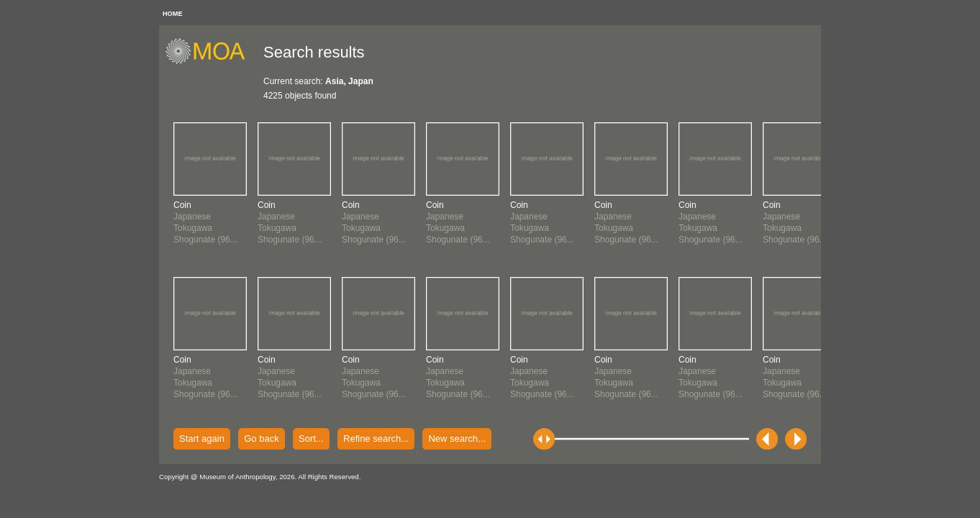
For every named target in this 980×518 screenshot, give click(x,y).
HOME (173, 14)
